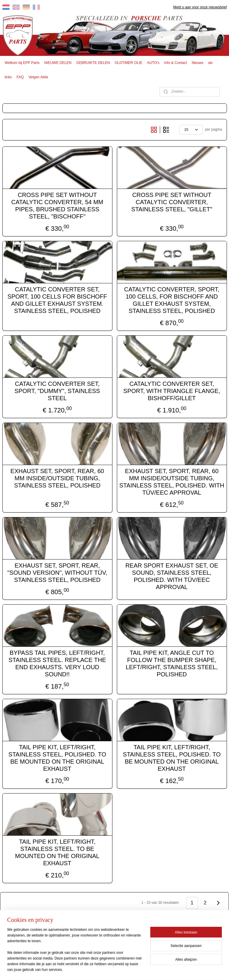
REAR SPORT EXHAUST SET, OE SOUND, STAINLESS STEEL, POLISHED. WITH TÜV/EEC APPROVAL (172, 576)
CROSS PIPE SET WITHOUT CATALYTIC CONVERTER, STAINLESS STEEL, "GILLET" (172, 202)
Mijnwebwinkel (172, 969)
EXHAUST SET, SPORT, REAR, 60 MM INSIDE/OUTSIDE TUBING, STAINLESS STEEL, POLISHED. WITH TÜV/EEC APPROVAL (172, 481)
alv (210, 63)
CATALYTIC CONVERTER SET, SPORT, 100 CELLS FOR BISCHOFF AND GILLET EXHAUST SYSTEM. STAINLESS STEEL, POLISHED (57, 300)
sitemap (95, 969)
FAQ (20, 77)
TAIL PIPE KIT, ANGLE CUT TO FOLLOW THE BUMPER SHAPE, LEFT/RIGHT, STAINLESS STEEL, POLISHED (172, 663)
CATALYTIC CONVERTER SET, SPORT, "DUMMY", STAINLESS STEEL (57, 391)
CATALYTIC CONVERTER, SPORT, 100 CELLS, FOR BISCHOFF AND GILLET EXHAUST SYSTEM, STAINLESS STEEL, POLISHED (172, 300)
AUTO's (153, 63)
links (8, 77)
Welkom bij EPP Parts (22, 63)
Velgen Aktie (38, 77)
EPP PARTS (93, 941)
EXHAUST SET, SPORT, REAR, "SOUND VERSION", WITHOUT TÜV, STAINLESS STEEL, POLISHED (57, 572)
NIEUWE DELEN (58, 63)
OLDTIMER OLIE (129, 63)
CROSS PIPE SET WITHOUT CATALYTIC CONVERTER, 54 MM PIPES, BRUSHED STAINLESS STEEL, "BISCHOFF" (57, 205)
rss (106, 969)
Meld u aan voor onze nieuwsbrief (200, 7)
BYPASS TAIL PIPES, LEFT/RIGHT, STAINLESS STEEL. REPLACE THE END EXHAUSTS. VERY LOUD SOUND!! (57, 663)
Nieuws (198, 63)
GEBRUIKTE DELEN (93, 63)
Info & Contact (176, 63)
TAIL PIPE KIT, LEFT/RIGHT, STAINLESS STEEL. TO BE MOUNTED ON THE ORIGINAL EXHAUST (57, 852)
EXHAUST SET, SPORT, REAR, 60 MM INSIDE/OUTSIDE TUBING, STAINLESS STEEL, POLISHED (57, 478)
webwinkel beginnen (125, 969)
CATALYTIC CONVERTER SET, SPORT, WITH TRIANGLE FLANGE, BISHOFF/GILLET (172, 391)
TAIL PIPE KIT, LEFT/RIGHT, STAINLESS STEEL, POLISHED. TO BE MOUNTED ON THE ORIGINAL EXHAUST (57, 758)
